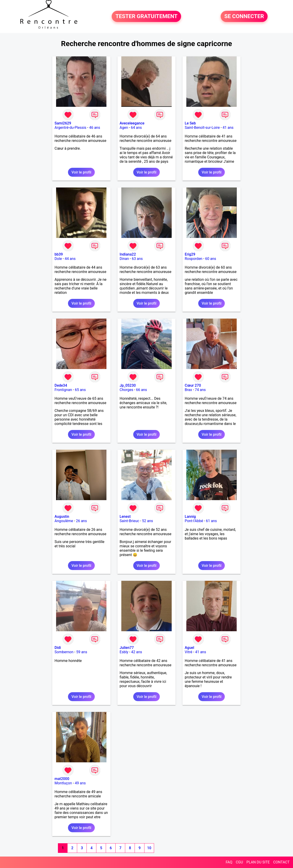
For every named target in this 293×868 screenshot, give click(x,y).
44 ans (70, 259)
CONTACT (281, 862)
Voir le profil (81, 172)
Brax (188, 390)
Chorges (126, 390)
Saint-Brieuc (130, 521)
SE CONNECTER (244, 17)
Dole (58, 259)
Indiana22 (128, 254)
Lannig (190, 517)
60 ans (211, 259)
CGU (239, 862)
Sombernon (64, 652)
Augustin (62, 517)
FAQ (229, 862)
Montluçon (63, 783)
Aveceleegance (132, 123)
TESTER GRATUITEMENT (146, 17)
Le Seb (190, 123)
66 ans (141, 390)
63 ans (137, 259)
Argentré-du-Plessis (70, 128)
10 (149, 848)
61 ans (212, 521)
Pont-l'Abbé (194, 521)
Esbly (124, 652)
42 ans (137, 652)
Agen (124, 128)
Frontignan (63, 390)
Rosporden (194, 259)
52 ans (148, 521)
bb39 (59, 254)
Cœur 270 (193, 385)
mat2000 (62, 779)
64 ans (136, 128)
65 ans (80, 390)
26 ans (81, 521)
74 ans (200, 390)
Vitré (189, 652)
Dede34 (61, 385)
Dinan (124, 259)
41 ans (228, 128)
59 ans (82, 652)
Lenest (125, 517)
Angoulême (64, 521)
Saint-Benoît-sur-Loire (202, 128)
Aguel (189, 648)
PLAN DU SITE (258, 862)
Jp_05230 (128, 385)
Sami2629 (63, 123)
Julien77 (127, 648)
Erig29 (190, 254)
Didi (58, 648)
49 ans (80, 783)
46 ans (95, 128)
